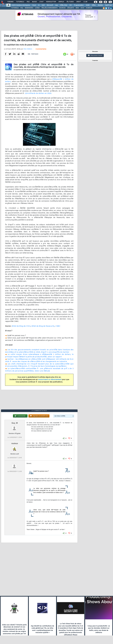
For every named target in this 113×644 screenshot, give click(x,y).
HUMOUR (89, 8)
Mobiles (100, 5)
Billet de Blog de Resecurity (43, 326)
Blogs (34, 2)
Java (56, 5)
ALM (43, 5)
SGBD (88, 5)
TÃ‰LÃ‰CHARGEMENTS (49, 8)
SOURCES (62, 8)
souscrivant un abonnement (50, 380)
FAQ (28, 2)
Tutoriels (20, 2)
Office (94, 5)
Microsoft (50, 5)
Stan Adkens (28, 49)
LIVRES (37, 8)
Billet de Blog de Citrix (21, 326)
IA (39, 5)
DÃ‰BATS (71, 8)
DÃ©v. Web (64, 5)
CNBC (58, 326)
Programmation (79, 5)
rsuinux (15, 443)
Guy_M (15, 423)
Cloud (34, 5)
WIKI (77, 8)
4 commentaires (41, 49)
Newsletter (51, 2)
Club (85, 2)
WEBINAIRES (29, 8)
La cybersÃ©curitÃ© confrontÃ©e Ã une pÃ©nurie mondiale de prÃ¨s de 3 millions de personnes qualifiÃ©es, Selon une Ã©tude (39, 370)
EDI (71, 5)
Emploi (61, 2)
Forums (10, 2)
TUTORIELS (15, 8)
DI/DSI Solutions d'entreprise (21, 5)
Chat (41, 2)
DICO (82, 8)
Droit (79, 2)
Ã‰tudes (70, 2)
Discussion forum (95, 55)
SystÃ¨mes (109, 5)
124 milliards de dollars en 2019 (38, 93)
